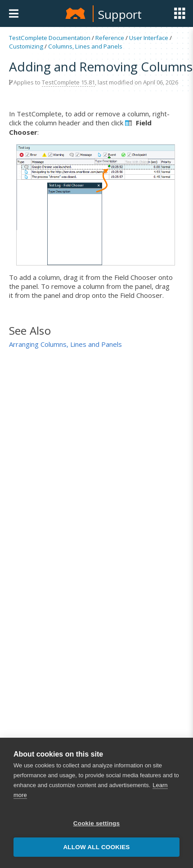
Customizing (26, 46)
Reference (110, 38)
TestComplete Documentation (50, 38)
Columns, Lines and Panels (85, 46)
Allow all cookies (96, 847)
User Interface (149, 38)
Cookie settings (97, 823)
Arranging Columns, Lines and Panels (65, 344)
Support (120, 14)
